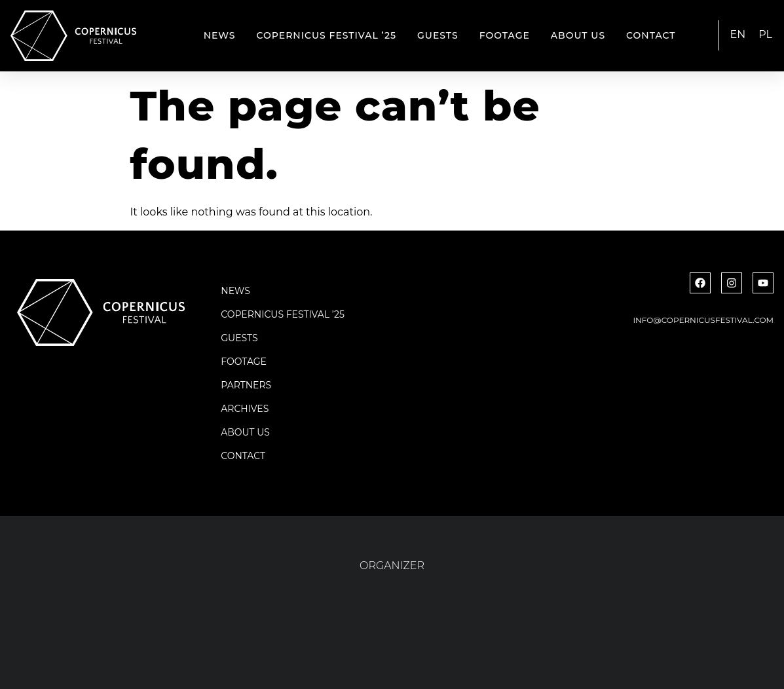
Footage (505, 35)
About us (578, 35)
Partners (246, 385)
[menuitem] (738, 35)
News (220, 35)
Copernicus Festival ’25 (327, 35)
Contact (651, 35)
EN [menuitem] (738, 34)
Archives (245, 409)
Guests (438, 35)
